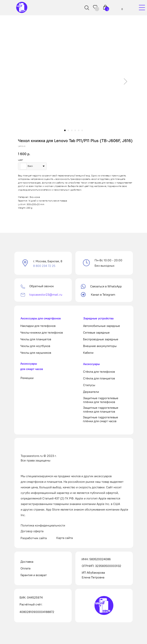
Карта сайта (65, 538)
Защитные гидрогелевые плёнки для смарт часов (100, 419)
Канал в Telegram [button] (103, 294)
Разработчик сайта (34, 538)
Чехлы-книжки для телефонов (42, 332)
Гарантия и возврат (34, 575)
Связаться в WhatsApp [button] (106, 286)
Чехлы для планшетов (36, 339)
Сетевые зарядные (96, 332)
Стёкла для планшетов (99, 378)
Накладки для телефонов (38, 326)
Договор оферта (32, 531)
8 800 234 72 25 (44, 266)
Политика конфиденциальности (43, 525)
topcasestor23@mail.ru (46, 294)
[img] (142, 8)
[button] (25, 263)
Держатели (91, 392)
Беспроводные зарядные (101, 339)
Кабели (88, 353)
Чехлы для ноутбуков (35, 346)
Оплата (25, 568)
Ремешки (27, 378)
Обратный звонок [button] (42, 286)
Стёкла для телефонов (99, 372)
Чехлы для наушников (36, 353)
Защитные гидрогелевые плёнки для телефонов (101, 400)
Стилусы (89, 385)
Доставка (27, 562)
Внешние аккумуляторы (100, 346)
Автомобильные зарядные (102, 326)
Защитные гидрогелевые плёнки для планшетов (101, 410)
